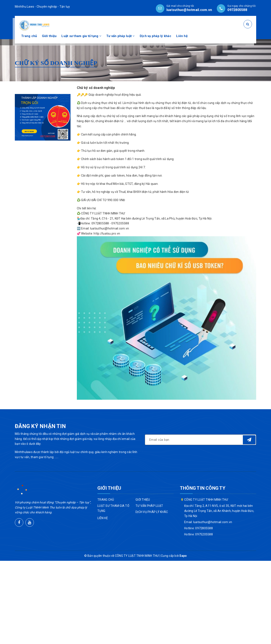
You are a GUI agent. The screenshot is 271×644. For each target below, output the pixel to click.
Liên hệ (182, 36)
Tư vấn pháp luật (121, 36)
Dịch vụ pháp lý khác (156, 36)
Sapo (183, 556)
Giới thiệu (49, 36)
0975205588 (204, 534)
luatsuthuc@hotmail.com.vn (189, 10)
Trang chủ (29, 36)
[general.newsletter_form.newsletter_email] (200, 440)
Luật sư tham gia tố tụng (81, 36)
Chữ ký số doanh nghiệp (96, 88)
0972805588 (237, 10)
